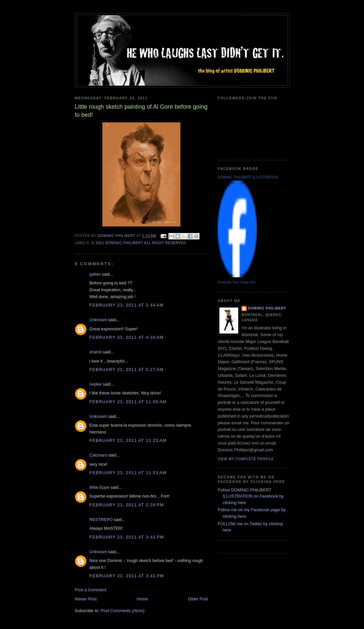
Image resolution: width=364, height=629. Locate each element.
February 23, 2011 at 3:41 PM (127, 537)
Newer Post (86, 599)
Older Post (198, 599)
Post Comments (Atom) (123, 611)
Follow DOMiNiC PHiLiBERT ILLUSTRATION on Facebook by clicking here (251, 496)
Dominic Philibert (267, 308)
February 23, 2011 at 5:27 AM (127, 369)
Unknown (98, 320)
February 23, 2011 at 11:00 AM (128, 402)
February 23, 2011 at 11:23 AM (128, 440)
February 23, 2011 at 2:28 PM (127, 505)
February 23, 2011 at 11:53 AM (128, 473)
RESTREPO (101, 520)
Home (143, 599)
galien (95, 274)
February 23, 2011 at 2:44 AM (127, 305)
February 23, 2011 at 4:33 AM (127, 337)
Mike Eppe (99, 487)
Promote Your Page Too (237, 282)
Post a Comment (91, 590)
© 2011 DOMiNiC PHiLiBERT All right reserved (139, 243)
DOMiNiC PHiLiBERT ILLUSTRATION (248, 177)
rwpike (96, 384)
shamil (96, 352)
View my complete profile (246, 459)
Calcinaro (98, 455)
